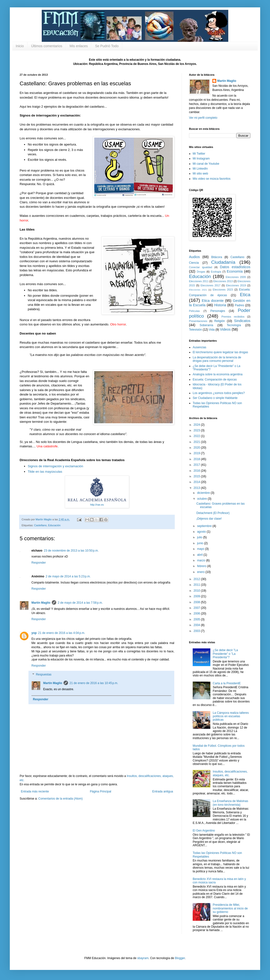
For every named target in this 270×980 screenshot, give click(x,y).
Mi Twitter (199, 154)
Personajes (218, 311)
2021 (197, 442)
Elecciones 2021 (198, 290)
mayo (201, 549)
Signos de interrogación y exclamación (55, 466)
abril (200, 555)
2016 (197, 471)
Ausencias (199, 347)
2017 (197, 465)
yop (34, 633)
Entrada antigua (163, 791)
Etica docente (213, 301)
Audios (194, 257)
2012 (197, 579)
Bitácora (217, 257)
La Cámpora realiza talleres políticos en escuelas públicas (231, 716)
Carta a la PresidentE (227, 683)
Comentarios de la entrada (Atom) (61, 799)
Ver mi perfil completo (203, 118)
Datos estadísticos (235, 267)
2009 (197, 596)
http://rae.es (97, 505)
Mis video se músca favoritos (212, 179)
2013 (197, 488)
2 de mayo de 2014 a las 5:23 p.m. (68, 576)
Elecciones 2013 (223, 281)
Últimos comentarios (47, 46)
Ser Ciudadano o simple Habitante (215, 398)
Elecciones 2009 (236, 277)
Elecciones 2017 (210, 285)
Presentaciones (198, 321)
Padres (240, 305)
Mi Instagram (201, 159)
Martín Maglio (41, 603)
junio (201, 543)
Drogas (201, 272)
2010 (197, 591)
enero (201, 572)
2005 (197, 619)
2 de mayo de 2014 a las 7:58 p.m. (80, 603)
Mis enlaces (79, 46)
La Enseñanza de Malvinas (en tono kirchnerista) (230, 803)
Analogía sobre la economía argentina (218, 374)
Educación (54, 525)
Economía (235, 271)
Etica (245, 295)
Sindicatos (242, 321)
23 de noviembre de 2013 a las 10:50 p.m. (71, 551)
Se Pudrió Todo (107, 46)
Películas (194, 311)
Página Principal (101, 791)
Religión (220, 321)
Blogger (180, 958)
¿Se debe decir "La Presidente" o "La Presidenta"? (225, 654)
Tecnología (234, 325)
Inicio (20, 46)
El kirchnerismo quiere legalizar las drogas (220, 352)
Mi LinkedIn (200, 169)
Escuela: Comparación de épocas (215, 380)
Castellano (40, 525)
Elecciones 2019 (236, 285)
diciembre (204, 493)
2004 (197, 625)
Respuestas (44, 674)
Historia (220, 305)
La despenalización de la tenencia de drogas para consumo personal (217, 359)
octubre (202, 499)
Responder (39, 563)
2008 (197, 602)
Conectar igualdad (201, 267)
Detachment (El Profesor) (213, 513)
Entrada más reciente (35, 791)
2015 (197, 476)
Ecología (216, 272)
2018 (197, 459)
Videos (225, 329)
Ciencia (194, 263)
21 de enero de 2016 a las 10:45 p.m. (94, 683)
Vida (212, 330)
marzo (202, 560)
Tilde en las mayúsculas (45, 472)
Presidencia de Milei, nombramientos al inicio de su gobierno (230, 908)
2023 (197, 430)
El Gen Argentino (204, 831)
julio (200, 537)
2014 (197, 482)
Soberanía (206, 325)
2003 (197, 631)
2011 (197, 585)
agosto (202, 532)
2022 (197, 436)
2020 (197, 448)
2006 (197, 614)
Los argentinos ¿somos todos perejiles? (219, 393)
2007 (197, 608)
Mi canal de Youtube (206, 164)
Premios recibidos (233, 317)
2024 (197, 425)
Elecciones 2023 (223, 290)
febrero (202, 566)
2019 (197, 453)
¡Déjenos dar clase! (209, 519)
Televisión (196, 330)
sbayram (143, 958)
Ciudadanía (223, 262)
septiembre (205, 526)
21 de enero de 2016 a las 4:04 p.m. (61, 633)
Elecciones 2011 (199, 281)
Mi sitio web (200, 174)
